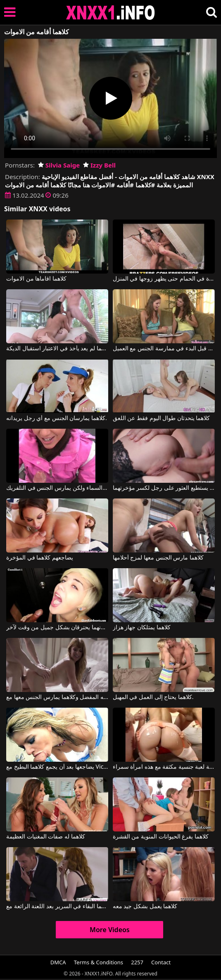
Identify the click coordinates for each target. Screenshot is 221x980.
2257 (137, 962)
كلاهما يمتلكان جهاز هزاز (142, 628)
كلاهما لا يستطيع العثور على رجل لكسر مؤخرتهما (164, 488)
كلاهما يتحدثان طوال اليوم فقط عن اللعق (162, 418)
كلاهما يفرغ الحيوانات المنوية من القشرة (161, 837)
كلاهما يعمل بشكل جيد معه (145, 907)
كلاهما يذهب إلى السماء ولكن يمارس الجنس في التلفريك (57, 488)
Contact (161, 962)
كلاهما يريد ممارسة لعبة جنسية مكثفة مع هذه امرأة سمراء (164, 767)
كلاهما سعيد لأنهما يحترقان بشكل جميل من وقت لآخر (57, 628)
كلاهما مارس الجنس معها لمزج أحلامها (158, 558)
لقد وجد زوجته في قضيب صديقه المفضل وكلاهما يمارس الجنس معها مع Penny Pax (57, 697)
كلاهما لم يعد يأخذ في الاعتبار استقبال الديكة (57, 349)
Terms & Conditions (99, 962)
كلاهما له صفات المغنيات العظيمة (46, 837)
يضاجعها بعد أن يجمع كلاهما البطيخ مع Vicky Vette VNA (57, 767)
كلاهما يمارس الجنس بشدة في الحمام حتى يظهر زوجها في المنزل (164, 279)
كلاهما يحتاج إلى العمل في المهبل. (153, 697)
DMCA (58, 962)
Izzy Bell (99, 165)
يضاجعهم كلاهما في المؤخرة (40, 558)
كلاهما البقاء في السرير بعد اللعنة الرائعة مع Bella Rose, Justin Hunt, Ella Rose (57, 907)
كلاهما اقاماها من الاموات (36, 279)
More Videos (110, 930)
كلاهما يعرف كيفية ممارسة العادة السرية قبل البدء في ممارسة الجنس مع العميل (164, 349)
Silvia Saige (59, 165)
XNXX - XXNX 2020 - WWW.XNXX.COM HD (111, 13)
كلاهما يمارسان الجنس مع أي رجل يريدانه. (57, 418)
